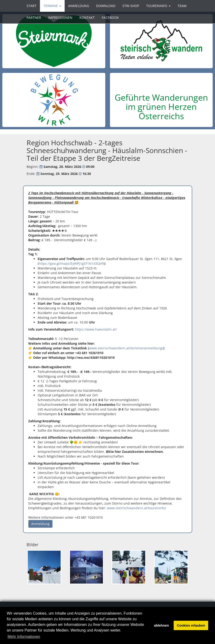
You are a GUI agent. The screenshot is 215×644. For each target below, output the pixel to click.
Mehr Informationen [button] (24, 637)
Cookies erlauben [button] (191, 625)
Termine (52, 6)
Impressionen (60, 18)
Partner (34, 18)
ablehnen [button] (161, 625)
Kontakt (87, 18)
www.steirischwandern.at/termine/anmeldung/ (126, 348)
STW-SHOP (131, 6)
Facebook (110, 18)
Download (106, 6)
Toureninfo (158, 6)
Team (182, 6)
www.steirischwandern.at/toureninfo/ (137, 508)
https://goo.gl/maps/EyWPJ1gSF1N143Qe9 (71, 263)
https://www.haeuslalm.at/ (96, 329)
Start (31, 6)
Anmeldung (79, 6)
